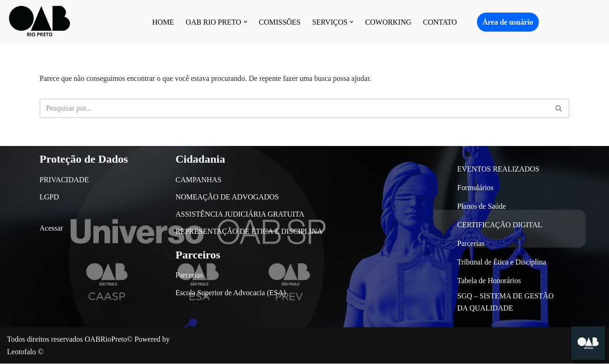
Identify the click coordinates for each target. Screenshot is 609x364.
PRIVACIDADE (64, 180)
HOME (163, 22)
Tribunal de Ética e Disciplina (502, 262)
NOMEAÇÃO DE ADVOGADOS (227, 197)
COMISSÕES (280, 22)
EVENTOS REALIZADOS (499, 169)
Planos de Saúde (482, 206)
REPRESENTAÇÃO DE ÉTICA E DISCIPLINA (249, 232)
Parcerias (189, 275)
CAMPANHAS (199, 180)
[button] (245, 22)
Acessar (51, 228)
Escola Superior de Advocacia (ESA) (231, 293)
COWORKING (389, 22)
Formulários (476, 188)
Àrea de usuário (508, 22)
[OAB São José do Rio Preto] (40, 22)
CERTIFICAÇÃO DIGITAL (500, 225)
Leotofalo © (25, 352)
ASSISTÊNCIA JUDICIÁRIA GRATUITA (240, 215)
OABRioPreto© (109, 340)
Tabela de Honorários (490, 281)
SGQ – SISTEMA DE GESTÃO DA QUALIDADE (506, 302)
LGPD (49, 197)
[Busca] (294, 108)
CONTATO (440, 22)
